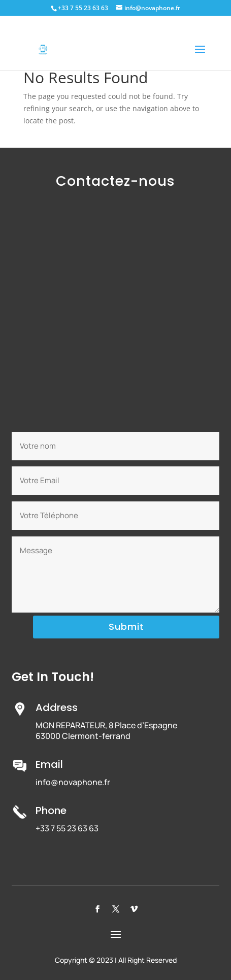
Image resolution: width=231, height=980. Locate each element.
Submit (126, 627)
